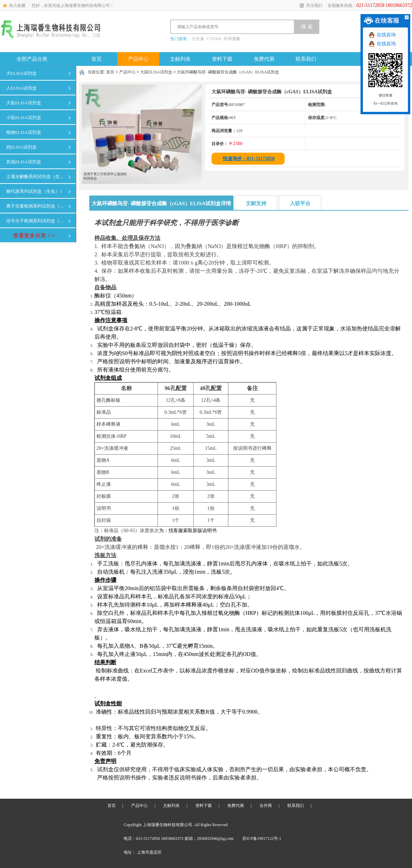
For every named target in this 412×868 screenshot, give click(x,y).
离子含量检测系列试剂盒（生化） (37, 206)
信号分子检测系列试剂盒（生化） (37, 221)
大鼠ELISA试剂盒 (24, 103)
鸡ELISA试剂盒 (21, 147)
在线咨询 (386, 35)
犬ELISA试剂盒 (21, 73)
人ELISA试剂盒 (21, 88)
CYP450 (214, 39)
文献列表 (180, 59)
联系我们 (306, 59)
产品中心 (138, 59)
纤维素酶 (232, 39)
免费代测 (264, 59)
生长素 (198, 39)
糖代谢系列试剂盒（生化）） (35, 191)
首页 (96, 59)
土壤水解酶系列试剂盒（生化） (37, 177)
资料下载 (222, 59)
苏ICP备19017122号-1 (262, 838)
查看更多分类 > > (34, 236)
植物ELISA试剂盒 (24, 132)
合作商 (266, 806)
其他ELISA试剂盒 (24, 162)
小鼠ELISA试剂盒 (24, 118)
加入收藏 (17, 5)
